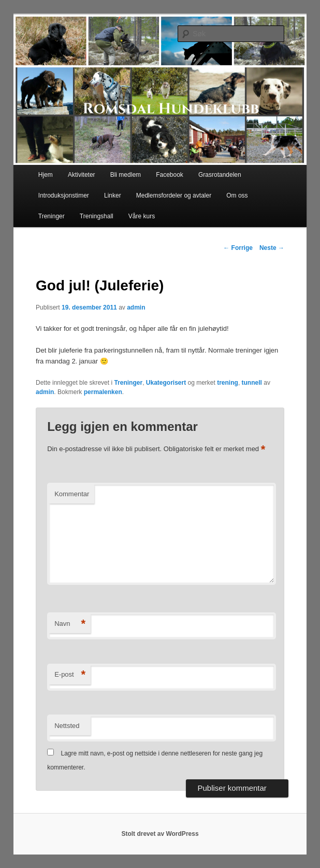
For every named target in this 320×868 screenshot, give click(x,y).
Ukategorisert (166, 383)
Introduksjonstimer (64, 195)
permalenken (103, 392)
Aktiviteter (82, 175)
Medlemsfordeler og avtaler (174, 195)
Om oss (237, 195)
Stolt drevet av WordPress (160, 834)
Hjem (46, 175)
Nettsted (67, 726)
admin (136, 307)
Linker (113, 195)
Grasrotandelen (220, 175)
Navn (70, 624)
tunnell (252, 383)
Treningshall (97, 216)
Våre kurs (142, 216)
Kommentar (72, 494)
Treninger (52, 216)
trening (228, 383)
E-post (70, 675)
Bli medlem (126, 175)
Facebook (170, 175)
